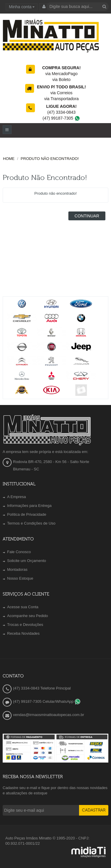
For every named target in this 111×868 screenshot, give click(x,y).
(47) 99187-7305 (61, 118)
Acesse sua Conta (23, 607)
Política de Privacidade (27, 514)
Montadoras (17, 569)
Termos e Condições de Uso (31, 523)
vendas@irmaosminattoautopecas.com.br (49, 715)
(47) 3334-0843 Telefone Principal (42, 688)
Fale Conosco (19, 552)
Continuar (87, 216)
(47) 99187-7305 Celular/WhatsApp (47, 701)
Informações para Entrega (29, 506)
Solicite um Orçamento (27, 561)
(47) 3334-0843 (62, 112)
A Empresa (17, 497)
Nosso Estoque (20, 578)
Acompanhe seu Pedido (28, 616)
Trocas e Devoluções (25, 625)
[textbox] (78, 7)
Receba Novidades (23, 633)
